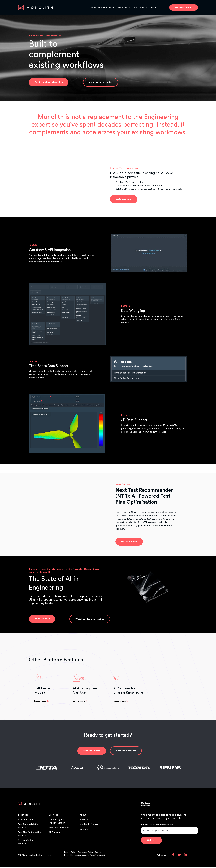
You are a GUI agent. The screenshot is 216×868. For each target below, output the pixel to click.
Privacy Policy (71, 853)
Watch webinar (124, 199)
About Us (156, 7)
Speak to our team (126, 751)
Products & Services (101, 7)
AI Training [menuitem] (54, 833)
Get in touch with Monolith (49, 82)
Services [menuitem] (53, 815)
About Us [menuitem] (84, 820)
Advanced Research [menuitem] (59, 828)
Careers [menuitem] (84, 830)
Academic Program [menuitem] (89, 825)
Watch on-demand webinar (90, 619)
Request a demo (92, 751)
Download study (42, 619)
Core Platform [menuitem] (26, 820)
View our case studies (101, 82)
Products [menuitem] (23, 815)
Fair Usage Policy (85, 853)
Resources (139, 7)
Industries (123, 7)
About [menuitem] (83, 815)
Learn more (40, 701)
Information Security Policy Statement (88, 856)
